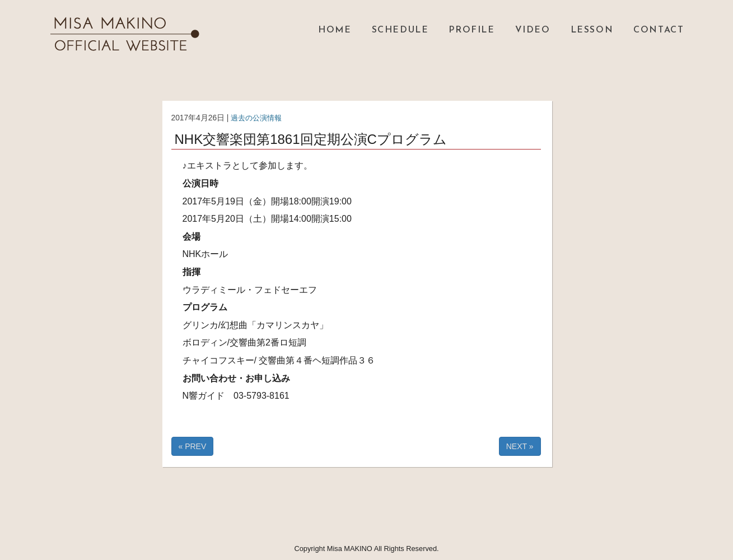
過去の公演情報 (258, 118)
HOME (335, 30)
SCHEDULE (400, 30)
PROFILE (471, 30)
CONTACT (659, 30)
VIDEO (533, 30)
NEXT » (520, 446)
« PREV (193, 446)
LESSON (592, 30)
